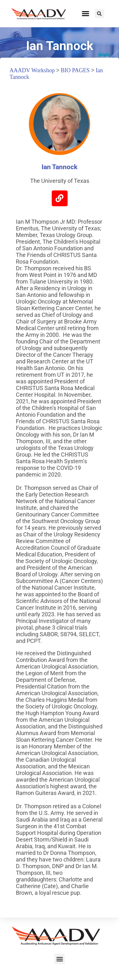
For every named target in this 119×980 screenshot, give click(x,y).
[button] (86, 14)
